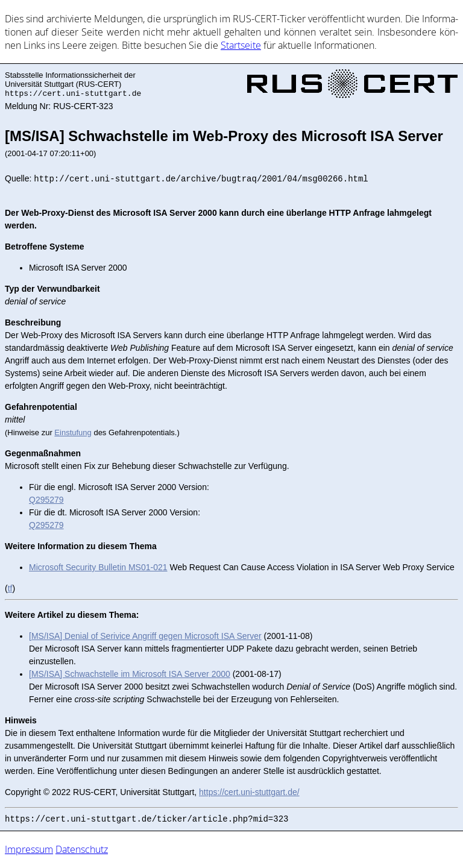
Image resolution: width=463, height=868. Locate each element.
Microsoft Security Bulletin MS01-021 (98, 567)
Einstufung (73, 432)
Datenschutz (82, 849)
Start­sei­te (241, 45)
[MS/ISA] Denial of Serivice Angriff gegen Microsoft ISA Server (145, 636)
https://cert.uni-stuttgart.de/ (249, 792)
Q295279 (46, 500)
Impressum (29, 849)
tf (10, 588)
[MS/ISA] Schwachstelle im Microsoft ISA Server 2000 (130, 674)
